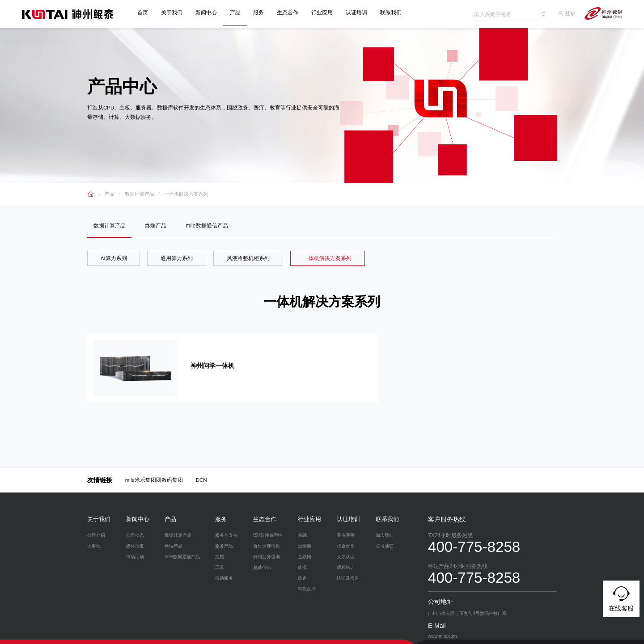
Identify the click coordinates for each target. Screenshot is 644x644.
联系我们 (394, 13)
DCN (201, 469)
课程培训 (346, 556)
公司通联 (385, 534)
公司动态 (135, 524)
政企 (302, 566)
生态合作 (291, 13)
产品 (238, 13)
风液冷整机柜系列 (248, 258)
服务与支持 (226, 524)
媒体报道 (135, 534)
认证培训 (359, 13)
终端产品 (157, 225)
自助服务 (224, 566)
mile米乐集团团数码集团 (154, 469)
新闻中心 (209, 13)
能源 (302, 556)
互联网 (305, 545)
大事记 (94, 534)
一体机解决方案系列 (181, 192)
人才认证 (346, 545)
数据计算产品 (137, 192)
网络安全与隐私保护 (125, 636)
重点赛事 (346, 524)
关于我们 (175, 13)
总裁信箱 (262, 556)
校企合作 (346, 534)
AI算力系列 (114, 258)
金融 (302, 524)
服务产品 (224, 534)
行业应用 (325, 13)
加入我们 (385, 524)
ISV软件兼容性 (268, 524)
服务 (262, 13)
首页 (146, 13)
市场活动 (135, 545)
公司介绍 (96, 524)
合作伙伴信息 (267, 534)
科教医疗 (307, 577)
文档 (220, 545)
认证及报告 (348, 566)
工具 (220, 556)
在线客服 (621, 598)
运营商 (305, 534)
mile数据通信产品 (210, 225)
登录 (570, 13)
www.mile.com (219, 636)
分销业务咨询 (267, 545)
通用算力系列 (177, 258)
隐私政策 (95, 636)
